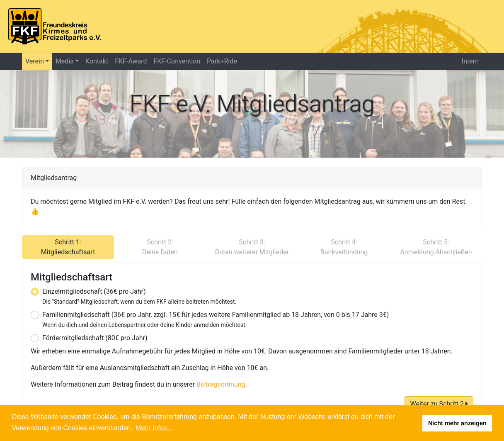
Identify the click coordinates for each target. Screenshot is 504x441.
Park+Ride (222, 61)
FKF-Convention (177, 61)
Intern (470, 61)
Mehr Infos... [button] (154, 428)
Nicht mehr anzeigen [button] (457, 423)
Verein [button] (35, 61)
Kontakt (97, 61)
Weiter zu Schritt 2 (439, 404)
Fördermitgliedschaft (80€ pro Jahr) (95, 338)
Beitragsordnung (221, 384)
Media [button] (65, 61)
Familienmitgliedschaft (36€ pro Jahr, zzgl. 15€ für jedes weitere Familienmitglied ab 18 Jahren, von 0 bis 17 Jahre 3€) (216, 319)
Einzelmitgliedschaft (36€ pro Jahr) (139, 296)
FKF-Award (131, 61)
